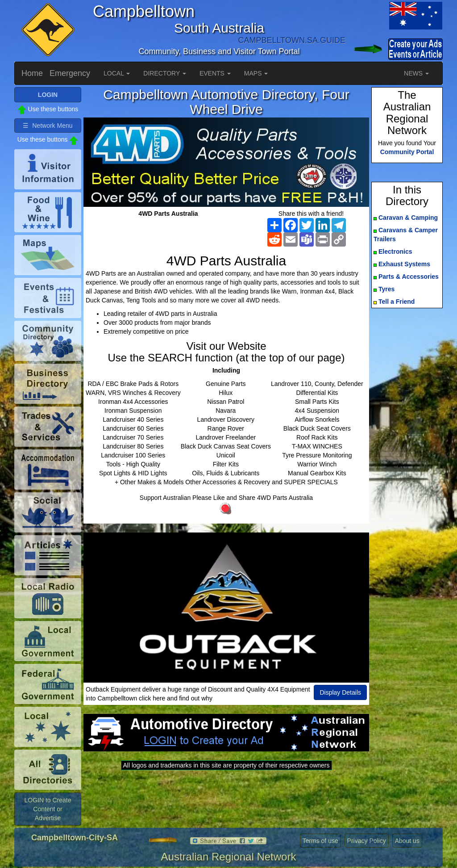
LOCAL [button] (117, 73)
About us (407, 841)
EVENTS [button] (215, 73)
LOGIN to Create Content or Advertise (48, 809)
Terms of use (320, 841)
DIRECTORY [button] (165, 73)
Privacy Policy (367, 841)
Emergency (70, 73)
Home (32, 73)
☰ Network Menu (48, 126)
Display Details (340, 692)
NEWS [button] (416, 73)
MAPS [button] (256, 73)
